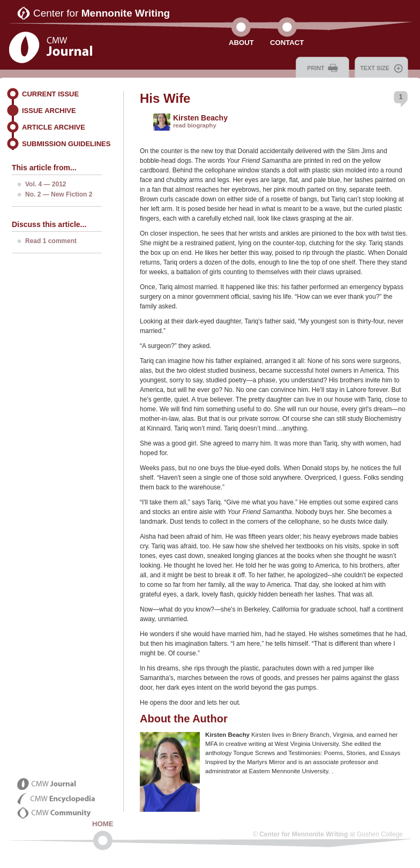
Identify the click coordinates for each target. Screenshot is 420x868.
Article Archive (54, 127)
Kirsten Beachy (200, 118)
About (241, 43)
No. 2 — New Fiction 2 (59, 194)
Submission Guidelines (66, 144)
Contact (287, 43)
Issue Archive (49, 111)
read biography (195, 125)
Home (103, 824)
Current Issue (50, 94)
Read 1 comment (51, 241)
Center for (102, 13)
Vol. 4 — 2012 (46, 184)
